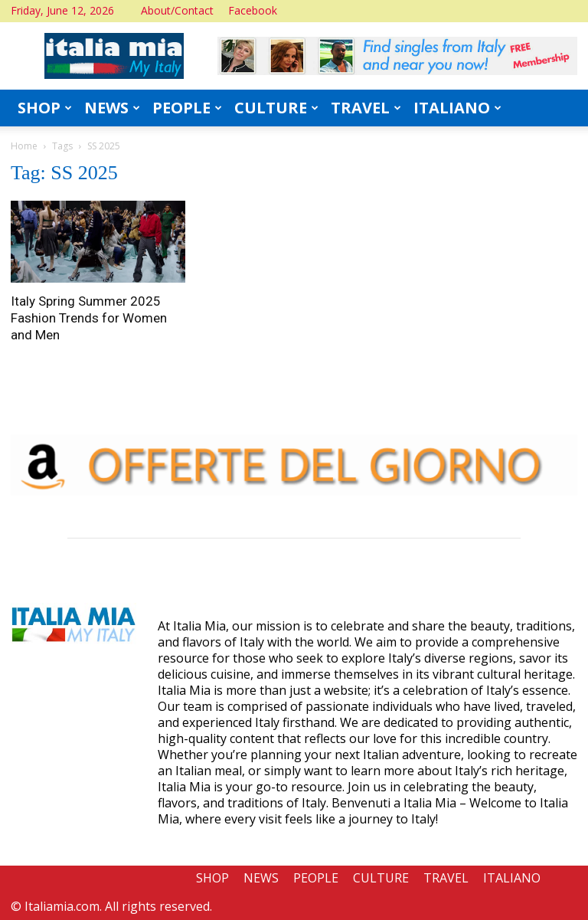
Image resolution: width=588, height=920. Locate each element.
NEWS (112, 108)
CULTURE (276, 108)
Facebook (253, 10)
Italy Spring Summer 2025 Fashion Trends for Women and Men (89, 318)
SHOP (45, 108)
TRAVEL (366, 108)
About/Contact (177, 10)
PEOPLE (187, 108)
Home (24, 146)
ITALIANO (457, 108)
